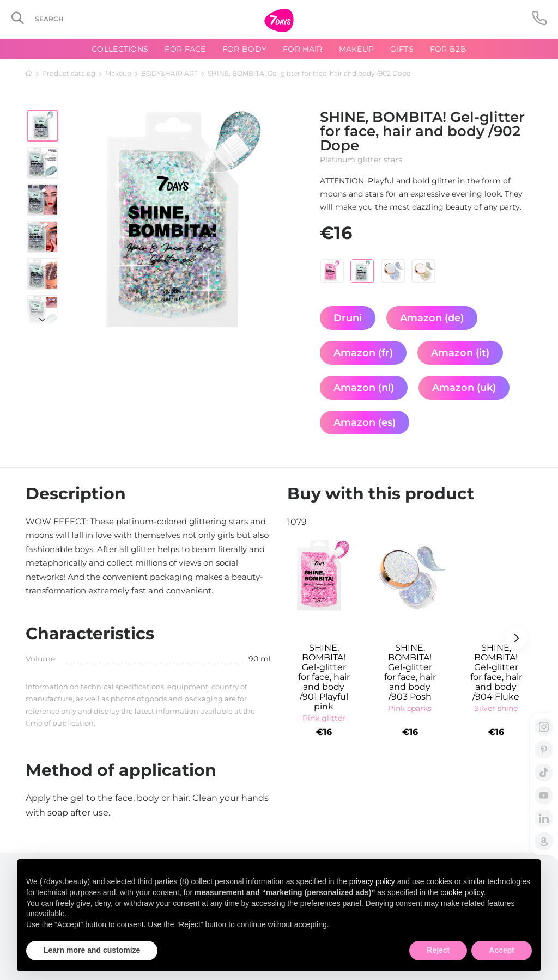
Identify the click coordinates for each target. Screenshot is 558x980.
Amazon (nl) (364, 388)
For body (244, 49)
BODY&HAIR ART (169, 73)
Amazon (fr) (363, 353)
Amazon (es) (365, 422)
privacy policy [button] (372, 881)
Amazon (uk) (464, 388)
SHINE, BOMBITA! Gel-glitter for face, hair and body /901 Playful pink (324, 677)
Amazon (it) (460, 353)
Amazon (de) (432, 318)
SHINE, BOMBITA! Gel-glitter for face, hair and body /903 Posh (410, 672)
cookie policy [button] (462, 892)
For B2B (448, 49)
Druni (348, 318)
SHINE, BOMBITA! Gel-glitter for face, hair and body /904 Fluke (496, 672)
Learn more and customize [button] (92, 950)
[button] (43, 314)
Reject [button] (438, 950)
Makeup (118, 73)
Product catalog (69, 73)
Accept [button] (502, 950)
